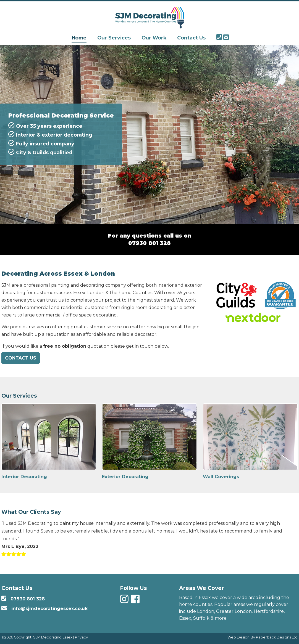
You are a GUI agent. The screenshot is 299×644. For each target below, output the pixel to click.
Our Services (114, 38)
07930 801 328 (149, 243)
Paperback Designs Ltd (277, 637)
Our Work (154, 38)
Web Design (238, 637)
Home (79, 38)
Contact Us (191, 38)
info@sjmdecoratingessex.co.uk (49, 609)
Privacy (81, 637)
